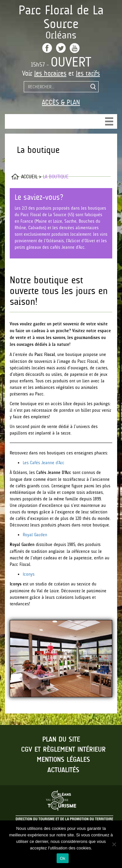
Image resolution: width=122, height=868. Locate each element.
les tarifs (88, 73)
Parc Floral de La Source (61, 17)
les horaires (50, 73)
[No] (114, 844)
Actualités (63, 770)
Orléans (61, 35)
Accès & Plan (61, 102)
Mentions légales (63, 760)
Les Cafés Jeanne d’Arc (44, 463)
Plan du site (61, 740)
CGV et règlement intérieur (63, 750)
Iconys (29, 574)
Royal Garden (35, 535)
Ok (63, 858)
